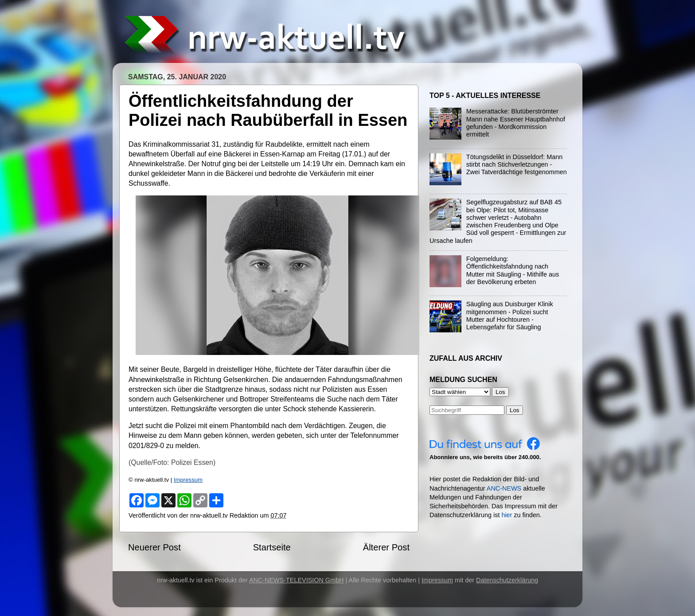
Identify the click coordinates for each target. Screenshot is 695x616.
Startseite (272, 547)
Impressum (188, 480)
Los (515, 410)
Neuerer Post (154, 547)
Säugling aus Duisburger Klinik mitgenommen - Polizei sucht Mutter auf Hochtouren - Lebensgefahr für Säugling (510, 316)
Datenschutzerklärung (507, 580)
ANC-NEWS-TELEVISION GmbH (297, 580)
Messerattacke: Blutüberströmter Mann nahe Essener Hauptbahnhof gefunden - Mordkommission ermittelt (516, 123)
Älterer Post (386, 547)
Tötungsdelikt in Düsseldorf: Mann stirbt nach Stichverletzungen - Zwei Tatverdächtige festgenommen (517, 165)
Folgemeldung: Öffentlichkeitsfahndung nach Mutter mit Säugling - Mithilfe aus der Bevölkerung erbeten (513, 270)
